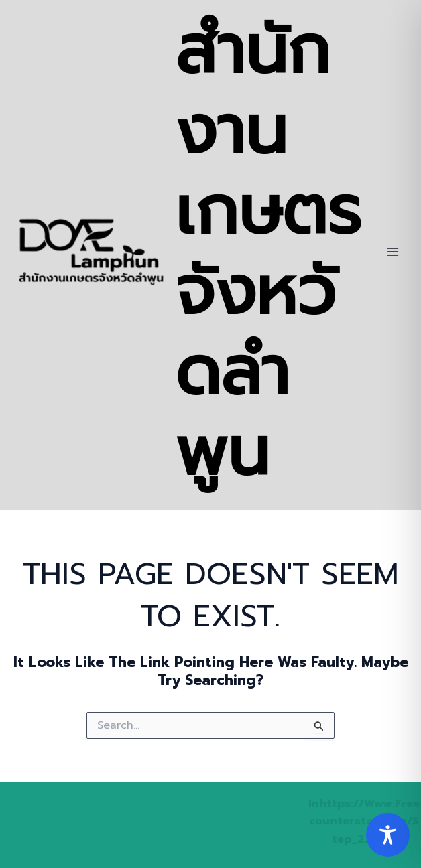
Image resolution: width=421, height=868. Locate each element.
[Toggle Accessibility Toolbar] (388, 835)
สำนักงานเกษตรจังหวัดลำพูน (268, 251)
